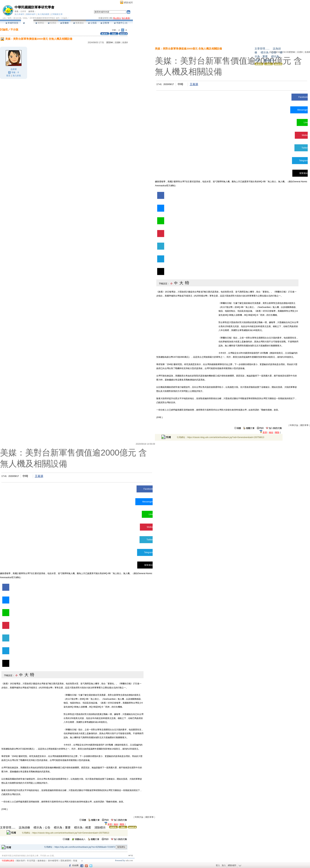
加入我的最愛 (43, 14)
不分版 (14, 29)
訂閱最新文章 (57, 14)
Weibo (305, 135)
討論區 (27, 23)
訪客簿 (105, 23)
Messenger (302, 110)
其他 (25, 18)
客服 (75, 861)
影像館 (64, 23)
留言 (8, 76)
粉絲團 (75, 865)
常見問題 (31, 861)
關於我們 (21, 861)
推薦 (125, 43)
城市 (10, 18)
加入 (224, 865)
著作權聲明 (53, 861)
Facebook (303, 97)
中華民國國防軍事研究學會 (34, 7)
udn (4, 18)
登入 (218, 865)
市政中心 (121, 23)
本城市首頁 (12, 23)
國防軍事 (304, 425)
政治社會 (17, 18)
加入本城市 (19, 14)
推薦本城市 (31, 14)
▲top (131, 855)
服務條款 (42, 861)
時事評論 (294, 425)
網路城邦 (128, 3)
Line (306, 122)
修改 (271, 432)
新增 (265, 432)
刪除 (277, 432)
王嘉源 (194, 84)
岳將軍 (23, 11)
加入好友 (17, 76)
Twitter (304, 148)
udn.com (129, 860)
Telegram (303, 161)
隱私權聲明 (66, 861)
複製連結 (304, 173)
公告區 (92, 23)
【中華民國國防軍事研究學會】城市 (44, 18)
